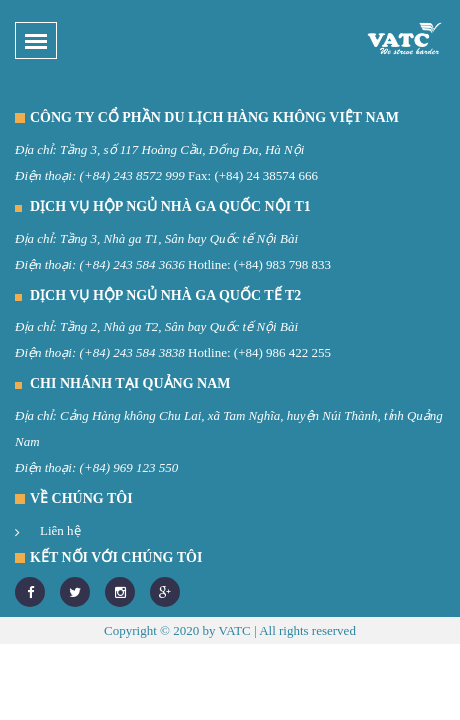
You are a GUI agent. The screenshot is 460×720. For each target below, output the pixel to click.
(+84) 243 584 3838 (132, 352)
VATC (234, 630)
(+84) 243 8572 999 (132, 175)
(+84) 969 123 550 (129, 467)
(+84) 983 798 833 (282, 264)
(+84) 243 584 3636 (132, 264)
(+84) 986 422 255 (282, 352)
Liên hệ (60, 530)
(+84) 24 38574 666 (266, 175)
